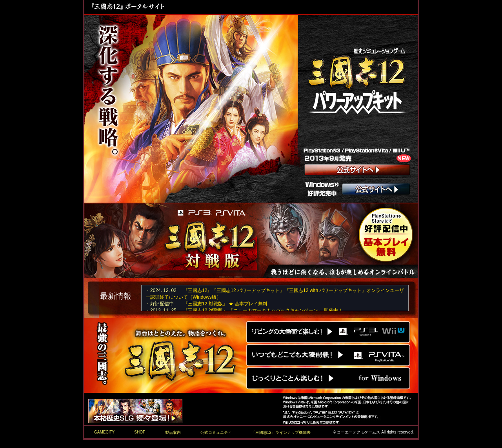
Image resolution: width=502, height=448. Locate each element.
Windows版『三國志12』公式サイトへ (328, 379)
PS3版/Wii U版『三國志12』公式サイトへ (328, 332)
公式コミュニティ (216, 433)
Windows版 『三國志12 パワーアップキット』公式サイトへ (376, 190)
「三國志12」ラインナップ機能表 (281, 433)
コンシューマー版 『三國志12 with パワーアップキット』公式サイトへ (357, 170)
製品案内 (173, 433)
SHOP (140, 432)
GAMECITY (104, 432)
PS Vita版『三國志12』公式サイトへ (328, 354)
